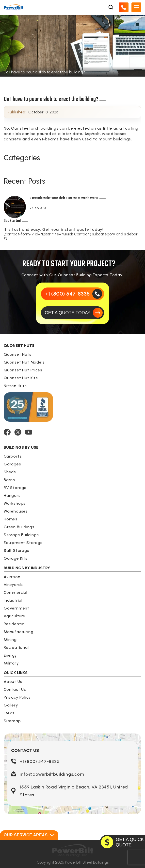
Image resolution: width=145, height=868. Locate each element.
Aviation (12, 577)
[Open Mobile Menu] (136, 7)
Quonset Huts (18, 354)
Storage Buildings (21, 535)
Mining (10, 640)
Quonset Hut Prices (23, 370)
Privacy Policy (17, 697)
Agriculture (15, 616)
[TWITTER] (18, 432)
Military (11, 663)
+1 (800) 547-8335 (40, 761)
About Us (13, 682)
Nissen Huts (15, 386)
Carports (13, 456)
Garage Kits (16, 558)
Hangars (12, 495)
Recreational (16, 647)
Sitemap (12, 721)
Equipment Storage (23, 543)
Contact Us (15, 689)
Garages (12, 464)
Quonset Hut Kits (21, 378)
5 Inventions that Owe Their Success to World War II (64, 199)
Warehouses (16, 511)
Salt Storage (17, 550)
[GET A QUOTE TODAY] (73, 313)
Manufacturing (18, 632)
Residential (15, 624)
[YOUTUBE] (29, 432)
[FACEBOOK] (7, 432)
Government (16, 608)
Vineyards (13, 585)
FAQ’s (9, 713)
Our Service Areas (29, 835)
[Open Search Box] (111, 7)
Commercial (16, 592)
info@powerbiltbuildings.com (52, 774)
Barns (9, 480)
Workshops (15, 503)
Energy (10, 655)
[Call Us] (124, 7)
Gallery (11, 705)
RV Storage (15, 488)
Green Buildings (19, 527)
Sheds (10, 472)
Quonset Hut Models (24, 362)
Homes (11, 519)
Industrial (13, 600)
